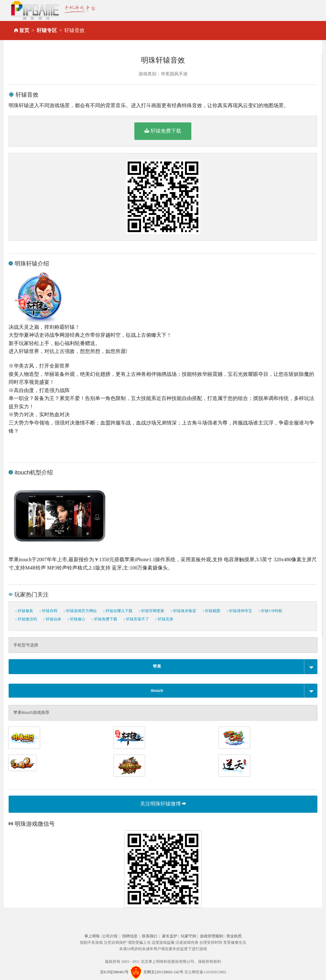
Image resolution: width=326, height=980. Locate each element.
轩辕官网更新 (152, 611)
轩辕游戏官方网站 (80, 611)
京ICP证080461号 (114, 972)
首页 (24, 30)
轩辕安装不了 (136, 619)
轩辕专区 (47, 30)
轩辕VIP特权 (270, 611)
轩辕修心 (76, 619)
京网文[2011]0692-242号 (163, 972)
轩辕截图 (211, 611)
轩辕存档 (48, 611)
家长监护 (170, 936)
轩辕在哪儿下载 (118, 611)
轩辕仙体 (52, 619)
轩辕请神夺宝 (239, 611)
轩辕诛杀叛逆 (183, 611)
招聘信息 (130, 936)
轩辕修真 (24, 611)
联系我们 (150, 936)
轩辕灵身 (164, 619)
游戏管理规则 (211, 936)
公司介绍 (110, 936)
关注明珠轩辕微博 (163, 804)
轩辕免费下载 (163, 131)
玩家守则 (188, 936)
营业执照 (234, 936)
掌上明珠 (92, 936)
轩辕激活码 (26, 619)
